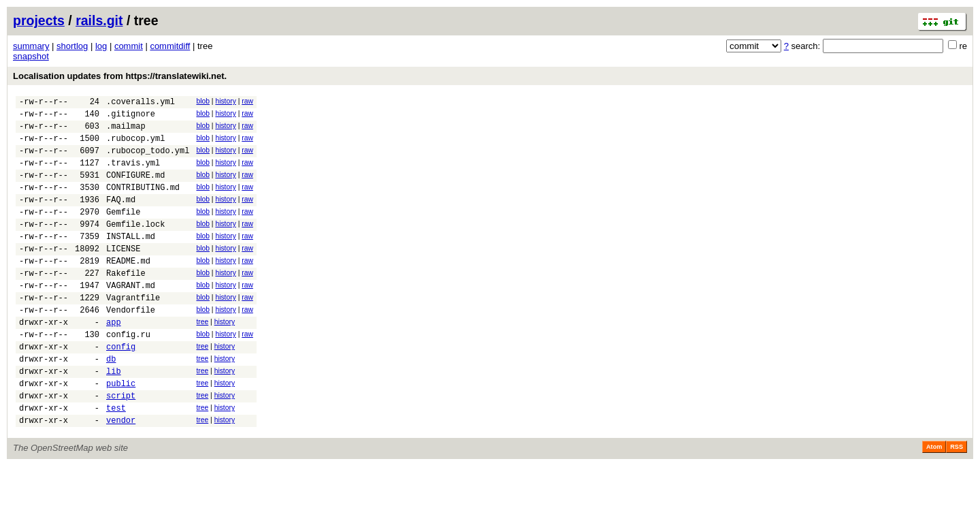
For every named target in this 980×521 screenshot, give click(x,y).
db (111, 404)
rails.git (99, 20)
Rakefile (126, 303)
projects (39, 20)
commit (129, 46)
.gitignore (131, 117)
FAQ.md (121, 218)
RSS (957, 502)
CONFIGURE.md (135, 189)
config (121, 389)
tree (202, 359)
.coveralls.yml (141, 103)
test (116, 461)
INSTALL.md (131, 260)
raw (247, 101)
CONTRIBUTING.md (143, 203)
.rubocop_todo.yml (148, 160)
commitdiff (170, 46)
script (121, 446)
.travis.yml (133, 175)
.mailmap (126, 132)
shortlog (72, 46)
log (101, 46)
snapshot (31, 56)
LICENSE (123, 275)
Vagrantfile (133, 332)
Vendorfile (131, 346)
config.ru (128, 375)
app (114, 361)
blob (203, 101)
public (121, 432)
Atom (934, 502)
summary (31, 46)
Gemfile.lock (135, 246)
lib (114, 418)
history (225, 101)
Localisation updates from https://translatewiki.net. (120, 76)
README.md (128, 289)
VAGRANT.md (131, 318)
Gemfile (123, 232)
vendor (121, 475)
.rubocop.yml (135, 146)
